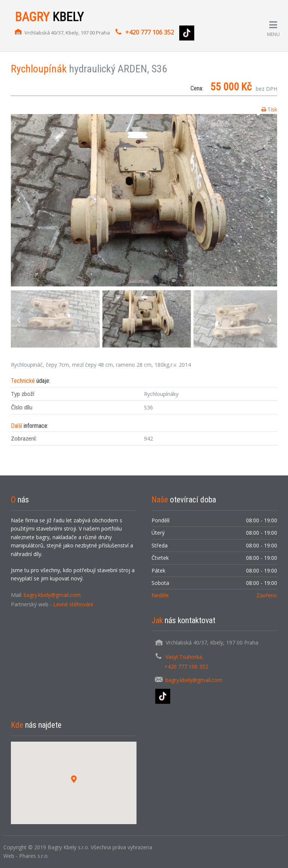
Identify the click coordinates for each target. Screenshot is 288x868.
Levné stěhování (73, 604)
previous (18, 200)
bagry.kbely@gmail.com (52, 595)
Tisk (272, 109)
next (270, 200)
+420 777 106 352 (150, 32)
